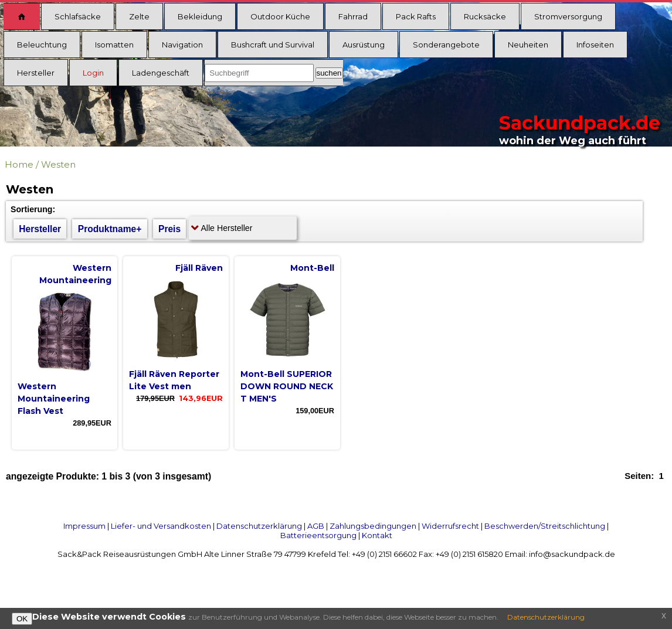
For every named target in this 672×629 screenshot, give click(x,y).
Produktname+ (110, 229)
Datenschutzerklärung (259, 526)
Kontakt (377, 535)
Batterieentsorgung (318, 535)
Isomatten (114, 45)
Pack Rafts (416, 16)
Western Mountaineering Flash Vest (54, 399)
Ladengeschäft (161, 73)
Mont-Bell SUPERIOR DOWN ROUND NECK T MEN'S (287, 386)
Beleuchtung (42, 45)
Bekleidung (200, 16)
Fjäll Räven (199, 268)
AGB (316, 526)
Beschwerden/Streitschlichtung (545, 526)
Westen (58, 164)
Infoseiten (595, 45)
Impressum (84, 526)
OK (22, 619)
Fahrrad (353, 16)
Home (19, 164)
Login (93, 73)
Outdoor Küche (280, 16)
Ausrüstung (364, 45)
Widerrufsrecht (450, 526)
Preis (169, 229)
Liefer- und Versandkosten (161, 526)
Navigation (182, 45)
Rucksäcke (485, 16)
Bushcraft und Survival (273, 45)
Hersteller (36, 73)
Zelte (139, 16)
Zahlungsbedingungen (373, 526)
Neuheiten (528, 45)
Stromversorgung (568, 16)
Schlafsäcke (78, 16)
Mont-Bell (312, 268)
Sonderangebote (446, 45)
